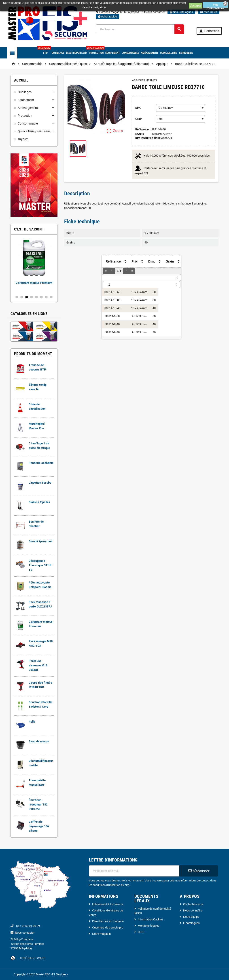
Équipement (113, 53)
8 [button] (51, 297)
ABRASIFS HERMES (144, 80)
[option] (34, 265)
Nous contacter (153, 12)
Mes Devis (209, 12)
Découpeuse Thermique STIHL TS (40, 565)
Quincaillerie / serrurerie (34, 131)
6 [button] (41, 297)
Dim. (138, 108)
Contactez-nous (193, 904)
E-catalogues (191, 923)
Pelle (32, 722)
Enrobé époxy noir (41, 541)
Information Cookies (151, 919)
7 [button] (46, 297)
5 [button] (36, 297)
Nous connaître (193, 910)
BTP (45, 51)
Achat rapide (107, 16)
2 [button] (22, 297)
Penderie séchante (41, 463)
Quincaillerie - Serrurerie (177, 53)
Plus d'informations (215, 5)
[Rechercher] (140, 29)
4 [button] (32, 297)
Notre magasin (101, 934)
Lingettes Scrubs (40, 483)
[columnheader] (113, 261)
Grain (139, 119)
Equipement (26, 100)
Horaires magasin (109, 12)
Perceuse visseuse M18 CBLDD (38, 665)
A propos (132, 12)
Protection (96, 51)
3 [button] (27, 297)
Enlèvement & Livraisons (108, 904)
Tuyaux (23, 139)
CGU (141, 932)
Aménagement (150, 53)
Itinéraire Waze (33, 958)
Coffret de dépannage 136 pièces (39, 826)
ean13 (140, 134)
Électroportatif (77, 53)
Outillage (58, 53)
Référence (142, 129)
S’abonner (199, 871)
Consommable (130, 53)
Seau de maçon (39, 741)
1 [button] (17, 297)
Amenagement (28, 108)
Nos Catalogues (181, 12)
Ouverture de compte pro (108, 927)
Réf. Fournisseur (148, 138)
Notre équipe (191, 917)
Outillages (25, 92)
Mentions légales (149, 926)
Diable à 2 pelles (39, 502)
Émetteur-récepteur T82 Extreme (38, 804)
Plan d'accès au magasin (108, 921)
